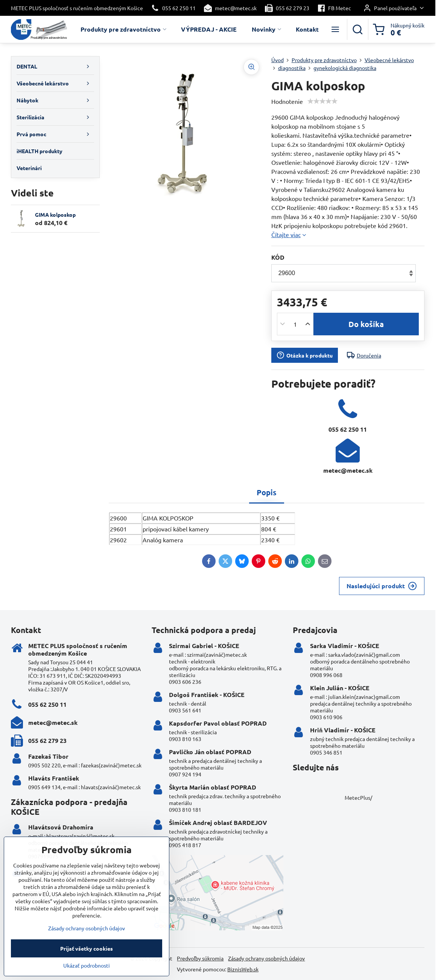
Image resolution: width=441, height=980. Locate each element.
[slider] (322, 101)
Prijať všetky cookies (87, 959)
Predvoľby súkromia (200, 958)
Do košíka (366, 324)
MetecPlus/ (358, 797)
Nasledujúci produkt (382, 586)
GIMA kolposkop (55, 215)
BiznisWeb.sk (243, 969)
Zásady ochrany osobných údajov (266, 958)
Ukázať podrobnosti (87, 976)
